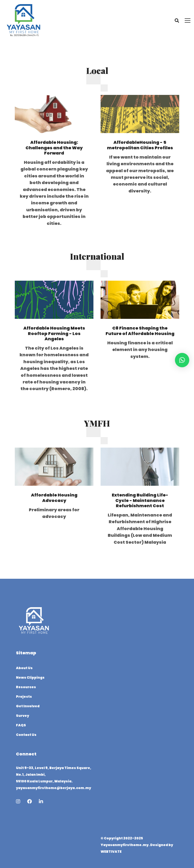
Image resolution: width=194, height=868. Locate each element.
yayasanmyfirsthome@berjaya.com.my (54, 788)
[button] (182, 360)
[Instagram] (18, 801)
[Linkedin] (41, 801)
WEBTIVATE (111, 852)
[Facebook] (30, 801)
